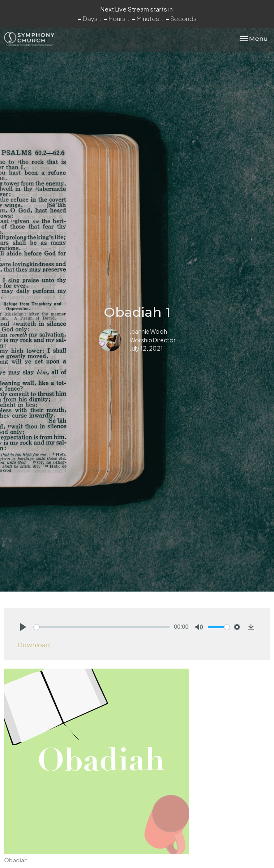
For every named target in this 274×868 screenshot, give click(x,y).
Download (34, 645)
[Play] (23, 627)
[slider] (102, 627)
